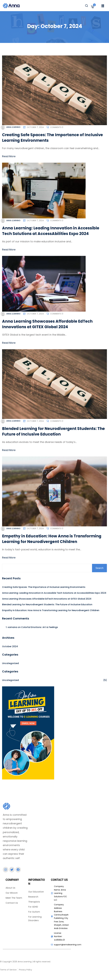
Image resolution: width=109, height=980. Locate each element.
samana (12, 627)
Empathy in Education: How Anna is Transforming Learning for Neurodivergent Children (52, 539)
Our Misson (12, 893)
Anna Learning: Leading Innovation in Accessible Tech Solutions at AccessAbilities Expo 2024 (52, 231)
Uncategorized (10, 663)
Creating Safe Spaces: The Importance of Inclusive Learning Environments (44, 587)
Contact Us (12, 903)
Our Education (36, 892)
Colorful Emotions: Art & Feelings (40, 627)
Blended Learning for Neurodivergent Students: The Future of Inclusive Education (50, 431)
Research (33, 897)
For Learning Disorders (35, 919)
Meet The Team (14, 898)
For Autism (34, 912)
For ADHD (33, 907)
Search (99, 568)
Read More (9, 156)
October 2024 (10, 646)
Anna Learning (13, 127)
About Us (10, 888)
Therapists (34, 902)
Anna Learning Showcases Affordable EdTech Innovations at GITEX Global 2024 (48, 324)
